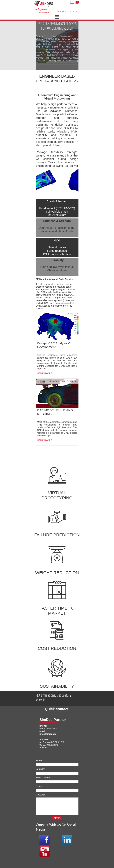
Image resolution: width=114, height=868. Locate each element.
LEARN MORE (45, 373)
